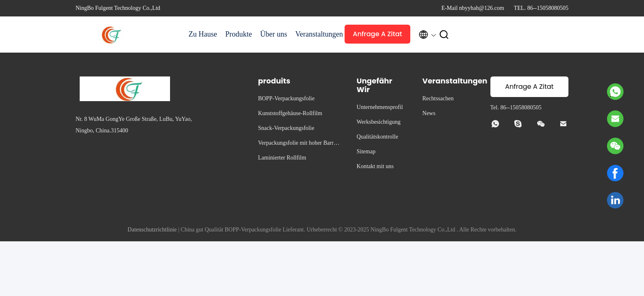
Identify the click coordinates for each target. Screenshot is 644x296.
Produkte (238, 34)
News (429, 113)
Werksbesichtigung (378, 122)
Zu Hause (203, 34)
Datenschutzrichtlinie (152, 230)
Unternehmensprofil (380, 107)
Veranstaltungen (316, 34)
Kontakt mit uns (375, 166)
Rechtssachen (438, 98)
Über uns (274, 34)
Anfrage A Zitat (377, 34)
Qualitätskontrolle (377, 137)
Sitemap (366, 151)
